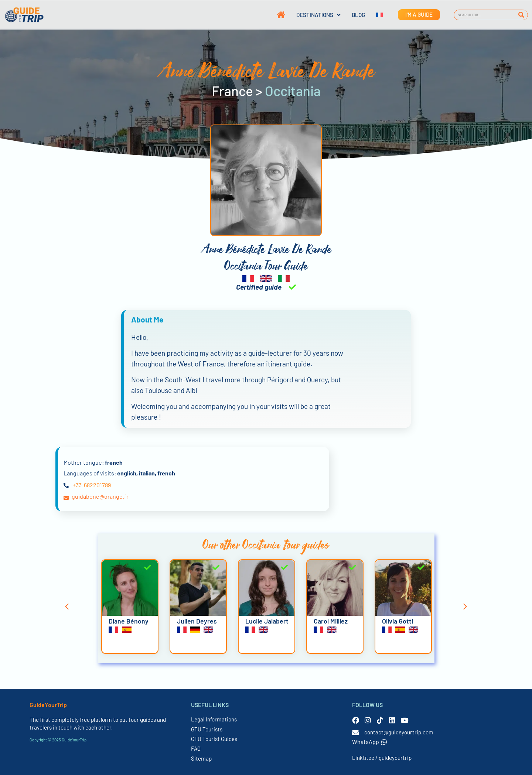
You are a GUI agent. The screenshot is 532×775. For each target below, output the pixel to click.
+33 (77, 485)
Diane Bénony (129, 621)
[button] (67, 607)
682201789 (97, 485)
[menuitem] (374, 15)
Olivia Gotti (398, 621)
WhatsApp (370, 742)
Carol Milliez (331, 621)
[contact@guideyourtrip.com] (355, 733)
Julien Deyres (197, 621)
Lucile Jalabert (267, 621)
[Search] (521, 15)
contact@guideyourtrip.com (399, 732)
